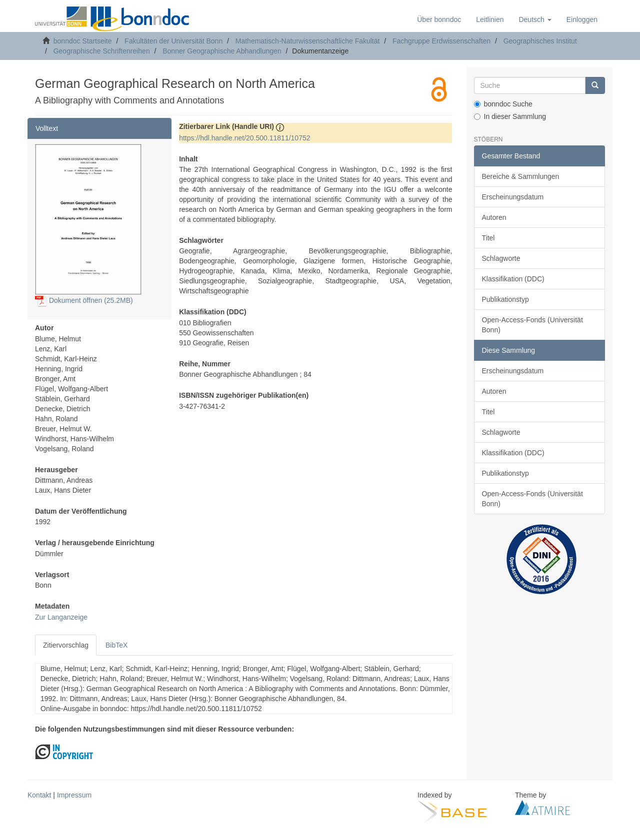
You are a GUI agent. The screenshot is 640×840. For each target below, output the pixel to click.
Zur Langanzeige (61, 617)
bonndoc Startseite (83, 41)
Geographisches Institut (540, 41)
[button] (535, 19)
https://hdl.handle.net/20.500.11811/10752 (244, 138)
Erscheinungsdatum (513, 197)
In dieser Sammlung (510, 116)
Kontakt (39, 795)
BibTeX (116, 645)
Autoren (494, 217)
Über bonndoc (439, 19)
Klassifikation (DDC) (513, 279)
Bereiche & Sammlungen (521, 176)
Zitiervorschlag (66, 645)
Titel (488, 238)
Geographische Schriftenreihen (102, 51)
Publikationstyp (505, 299)
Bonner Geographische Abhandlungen (222, 51)
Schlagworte (501, 258)
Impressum (74, 795)
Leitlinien (490, 19)
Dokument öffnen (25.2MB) (84, 300)
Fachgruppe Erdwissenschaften (441, 41)
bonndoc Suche (503, 104)
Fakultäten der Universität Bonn (173, 41)
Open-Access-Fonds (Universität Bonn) (532, 325)
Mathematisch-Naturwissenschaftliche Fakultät (308, 41)
